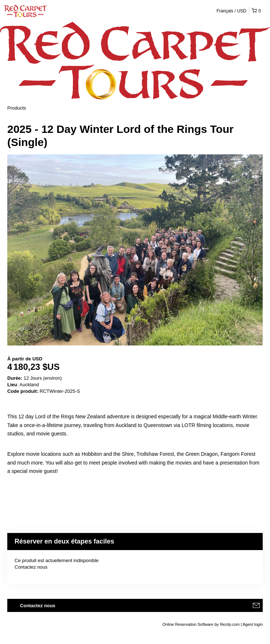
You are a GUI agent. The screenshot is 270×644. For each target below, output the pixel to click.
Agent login (253, 624)
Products (17, 108)
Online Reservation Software (188, 624)
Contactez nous (31, 567)
